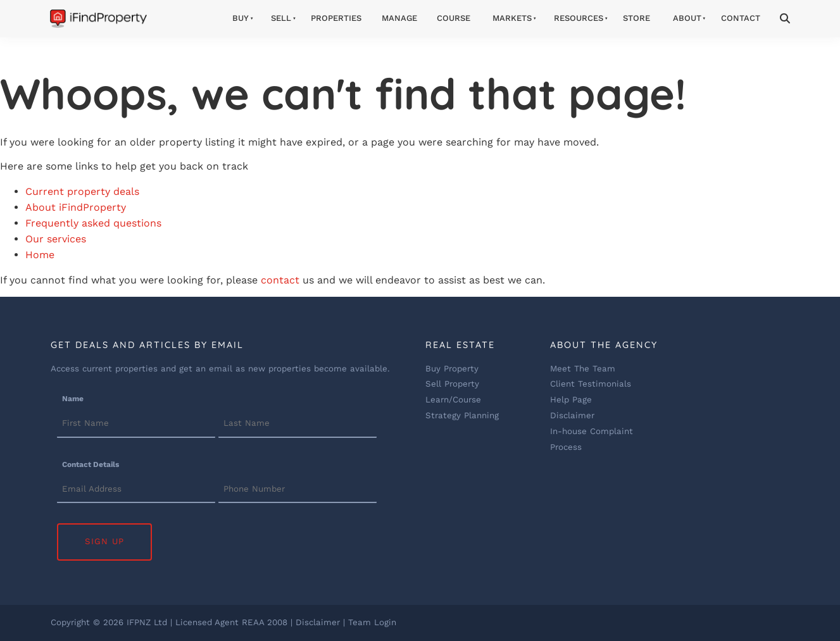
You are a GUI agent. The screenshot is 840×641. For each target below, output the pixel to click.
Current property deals (82, 191)
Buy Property (452, 369)
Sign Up (104, 541)
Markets (512, 18)
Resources (579, 18)
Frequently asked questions (93, 223)
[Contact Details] (136, 490)
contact (280, 280)
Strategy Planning (462, 415)
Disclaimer (572, 415)
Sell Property (452, 384)
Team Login (372, 622)
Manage (399, 18)
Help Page (571, 400)
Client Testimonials (591, 384)
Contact (741, 18)
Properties (336, 18)
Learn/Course (453, 400)
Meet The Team (583, 369)
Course (454, 18)
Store (636, 18)
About (687, 18)
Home (40, 255)
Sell (281, 18)
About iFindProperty (76, 207)
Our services (56, 239)
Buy (241, 18)
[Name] (136, 425)
